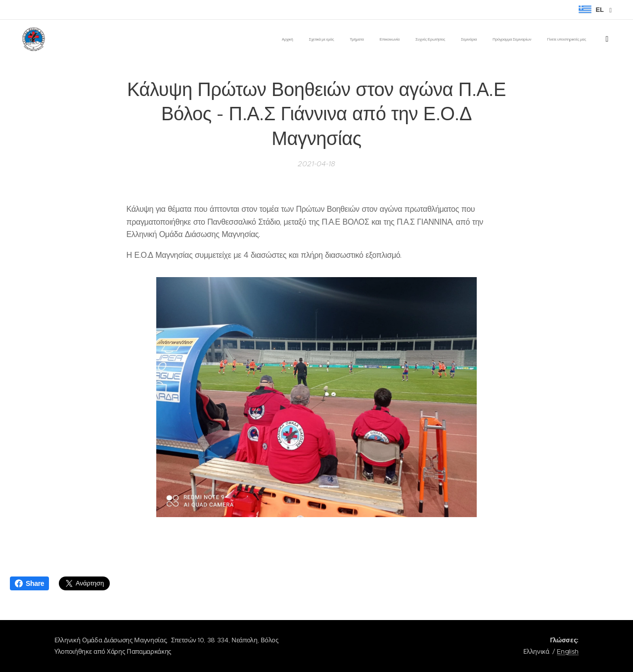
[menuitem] (442, 40)
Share (29, 583)
